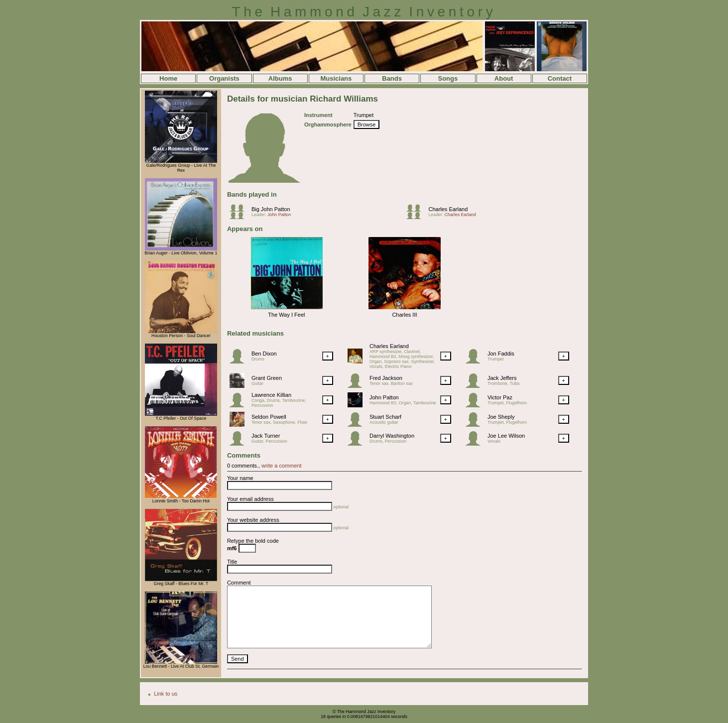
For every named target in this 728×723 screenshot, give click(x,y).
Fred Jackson (386, 378)
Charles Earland (448, 209)
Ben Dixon (264, 354)
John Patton (279, 215)
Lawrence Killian (271, 395)
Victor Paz (500, 397)
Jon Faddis (501, 354)
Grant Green (267, 378)
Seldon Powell (269, 417)
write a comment (282, 466)
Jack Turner (266, 436)
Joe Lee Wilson (506, 436)
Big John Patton (271, 209)
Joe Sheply (501, 417)
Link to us (166, 694)
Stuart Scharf (385, 417)
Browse (367, 124)
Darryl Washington (392, 436)
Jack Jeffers (502, 378)
